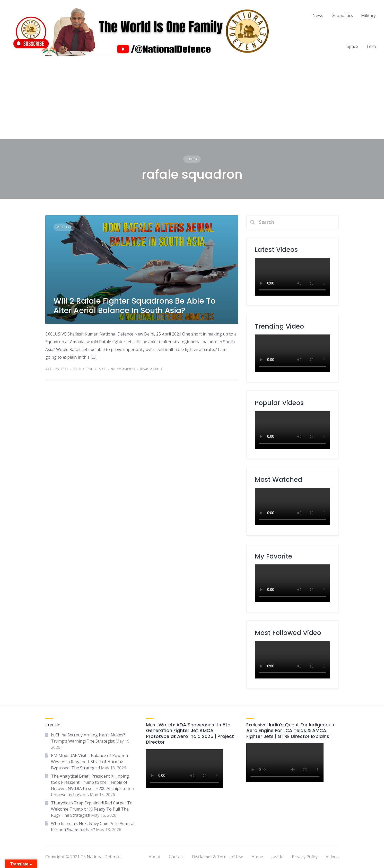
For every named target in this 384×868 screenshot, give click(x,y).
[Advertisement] (192, 100)
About (155, 857)
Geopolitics (342, 15)
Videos (332, 857)
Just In (277, 857)
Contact (176, 857)
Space (352, 46)
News (318, 15)
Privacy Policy (305, 857)
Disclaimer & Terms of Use (218, 857)
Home (257, 857)
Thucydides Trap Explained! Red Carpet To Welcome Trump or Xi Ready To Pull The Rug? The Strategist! (92, 809)
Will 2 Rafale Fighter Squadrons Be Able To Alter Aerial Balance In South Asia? (134, 306)
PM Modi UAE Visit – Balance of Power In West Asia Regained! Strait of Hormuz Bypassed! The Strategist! (90, 762)
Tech (371, 46)
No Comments (123, 369)
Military (368, 15)
